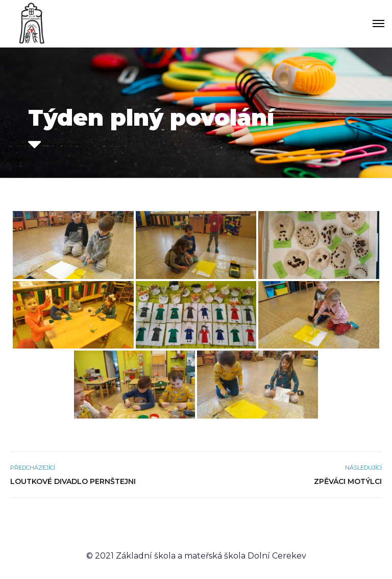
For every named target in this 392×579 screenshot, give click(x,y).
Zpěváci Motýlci (348, 481)
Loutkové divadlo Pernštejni (73, 481)
